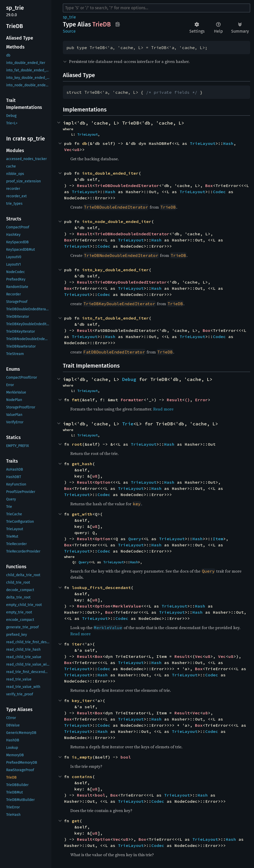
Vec (68, 150)
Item (218, 539)
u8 (77, 150)
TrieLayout (87, 134)
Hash (228, 143)
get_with (82, 514)
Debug (129, 379)
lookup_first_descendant (101, 587)
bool (126, 757)
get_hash (82, 464)
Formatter (132, 400)
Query (135, 539)
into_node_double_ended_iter (117, 221)
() (187, 400)
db (85, 143)
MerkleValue (127, 606)
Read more (163, 409)
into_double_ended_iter (110, 173)
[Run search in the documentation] (157, 8)
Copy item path (118, 24)
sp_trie (69, 17)
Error (201, 400)
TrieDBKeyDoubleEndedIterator (131, 282)
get (76, 821)
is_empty (82, 757)
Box (209, 185)
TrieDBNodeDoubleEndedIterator (132, 234)
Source (69, 31)
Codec (219, 192)
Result (85, 185)
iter (77, 644)
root (77, 444)
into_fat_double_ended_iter (115, 318)
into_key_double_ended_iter (115, 270)
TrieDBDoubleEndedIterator (127, 185)
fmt (76, 400)
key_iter (82, 701)
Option (103, 482)
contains (82, 777)
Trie (128, 424)
